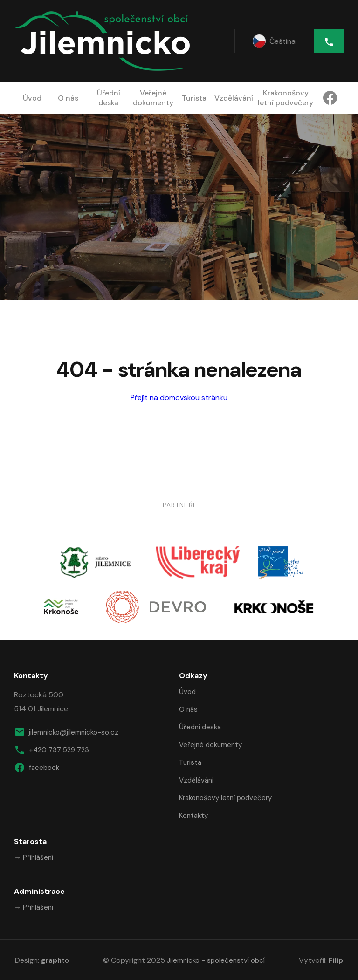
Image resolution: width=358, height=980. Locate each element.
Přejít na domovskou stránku (179, 398)
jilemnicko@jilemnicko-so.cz (66, 732)
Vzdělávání (234, 98)
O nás (68, 98)
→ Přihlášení (34, 857)
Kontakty (193, 816)
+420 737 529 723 (52, 750)
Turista (194, 98)
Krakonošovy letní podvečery (286, 98)
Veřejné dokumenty (153, 98)
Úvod (32, 98)
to (55, 960)
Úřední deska (109, 98)
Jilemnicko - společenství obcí (216, 960)
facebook (37, 768)
